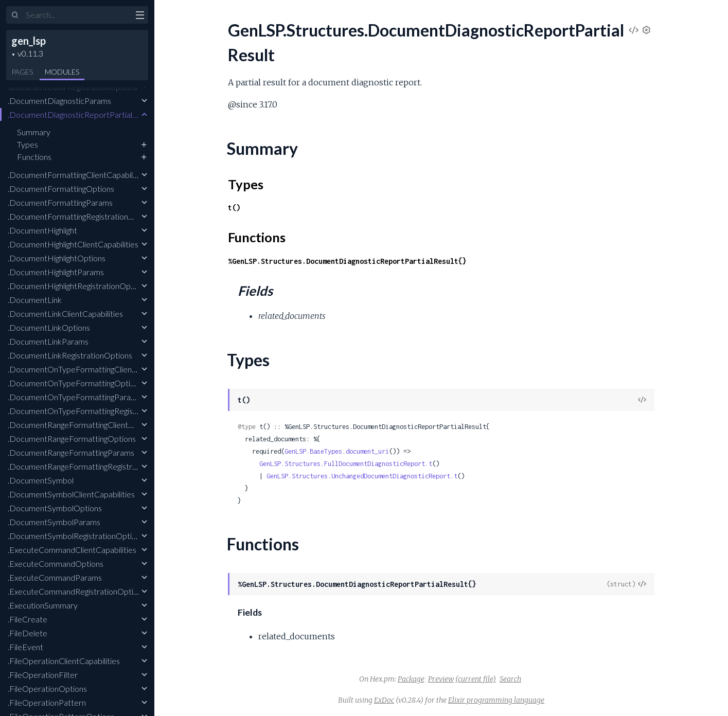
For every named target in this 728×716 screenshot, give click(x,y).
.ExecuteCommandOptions (56, 563)
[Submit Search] (15, 15)
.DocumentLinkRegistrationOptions (70, 355)
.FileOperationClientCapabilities (64, 661)
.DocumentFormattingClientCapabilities (77, 175)
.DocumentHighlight (42, 230)
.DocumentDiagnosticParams (59, 101)
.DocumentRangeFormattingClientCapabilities (88, 425)
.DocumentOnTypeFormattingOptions (75, 383)
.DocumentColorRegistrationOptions (73, 87)
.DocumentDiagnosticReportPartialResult (81, 114)
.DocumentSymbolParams (54, 522)
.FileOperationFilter (43, 675)
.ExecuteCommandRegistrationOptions (77, 591)
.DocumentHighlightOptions (57, 258)
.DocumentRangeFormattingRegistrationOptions (93, 466)
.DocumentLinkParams (48, 341)
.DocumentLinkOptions (49, 327)
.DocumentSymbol (41, 480)
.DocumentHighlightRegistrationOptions (78, 286)
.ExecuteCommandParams (55, 577)
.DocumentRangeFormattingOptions (72, 438)
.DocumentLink (35, 300)
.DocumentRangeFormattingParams (71, 452)
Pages (22, 72)
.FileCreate (28, 619)
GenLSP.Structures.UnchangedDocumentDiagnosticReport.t (362, 476)
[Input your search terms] (77, 15)
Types (28, 144)
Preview (441, 679)
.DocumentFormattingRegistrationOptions (82, 216)
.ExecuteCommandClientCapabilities (72, 550)
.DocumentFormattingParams (60, 202)
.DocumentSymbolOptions (55, 508)
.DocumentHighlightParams (56, 272)
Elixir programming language (496, 700)
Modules (62, 72)
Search (510, 679)
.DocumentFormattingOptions (61, 189)
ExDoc (384, 700)
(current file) (476, 679)
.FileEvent (25, 647)
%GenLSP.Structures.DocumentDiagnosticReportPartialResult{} (347, 261)
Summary (34, 132)
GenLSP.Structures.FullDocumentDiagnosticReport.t (346, 464)
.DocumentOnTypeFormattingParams (74, 397)
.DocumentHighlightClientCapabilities (73, 244)
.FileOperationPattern (47, 702)
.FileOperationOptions (47, 688)
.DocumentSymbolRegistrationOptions (76, 536)
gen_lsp (29, 41)
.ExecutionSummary (43, 605)
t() (234, 208)
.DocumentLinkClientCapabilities (65, 314)
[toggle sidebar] (140, 16)
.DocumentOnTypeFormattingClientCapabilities (92, 369)
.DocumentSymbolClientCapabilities (71, 494)
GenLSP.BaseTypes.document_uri (337, 451)
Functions (34, 157)
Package (411, 679)
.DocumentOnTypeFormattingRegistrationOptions (96, 411)
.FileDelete (28, 633)
